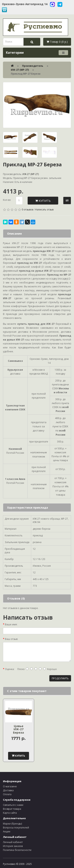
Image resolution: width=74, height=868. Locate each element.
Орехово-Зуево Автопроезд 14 (25, 4)
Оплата (7, 794)
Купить (43, 201)
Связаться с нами (13, 805)
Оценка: (10, 669)
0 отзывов (27, 210)
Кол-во (7, 200)
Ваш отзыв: (11, 639)
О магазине (10, 786)
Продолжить (60, 678)
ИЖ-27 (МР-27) (20, 70)
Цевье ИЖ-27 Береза (18, 729)
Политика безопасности (17, 850)
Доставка (8, 790)
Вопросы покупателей (16, 828)
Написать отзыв (44, 210)
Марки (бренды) (12, 824)
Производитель (33, 66)
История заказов (13, 846)
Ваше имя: (11, 624)
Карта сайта (10, 813)
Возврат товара (12, 809)
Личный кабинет (13, 842)
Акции (7, 831)
